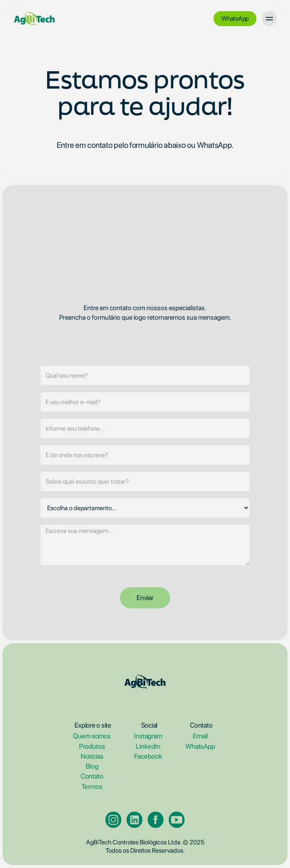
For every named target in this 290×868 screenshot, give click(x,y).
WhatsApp (200, 746)
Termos (92, 787)
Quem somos (92, 737)
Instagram (148, 737)
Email (200, 737)
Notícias (92, 756)
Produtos (92, 746)
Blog (92, 766)
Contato (92, 777)
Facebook (148, 756)
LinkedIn (148, 746)
